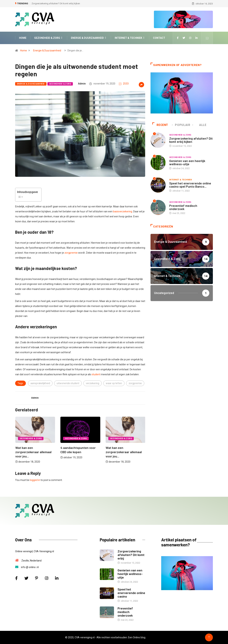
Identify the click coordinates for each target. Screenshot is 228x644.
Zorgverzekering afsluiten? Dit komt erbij (131, 555)
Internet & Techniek (130, 38)
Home (23, 38)
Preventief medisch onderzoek (183, 207)
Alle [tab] (200, 125)
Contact (159, 38)
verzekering (93, 383)
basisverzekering (123, 211)
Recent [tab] (160, 125)
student (96, 374)
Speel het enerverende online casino (131, 593)
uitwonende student (68, 383)
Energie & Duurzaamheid (89, 38)
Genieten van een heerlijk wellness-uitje (187, 162)
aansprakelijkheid (40, 383)
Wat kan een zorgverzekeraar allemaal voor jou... (33, 452)
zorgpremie (71, 253)
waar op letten (114, 383)
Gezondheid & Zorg (49, 38)
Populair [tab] (181, 125)
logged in (35, 480)
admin (82, 84)
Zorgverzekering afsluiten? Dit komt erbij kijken (56, 3)
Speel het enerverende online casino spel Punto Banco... (190, 185)
